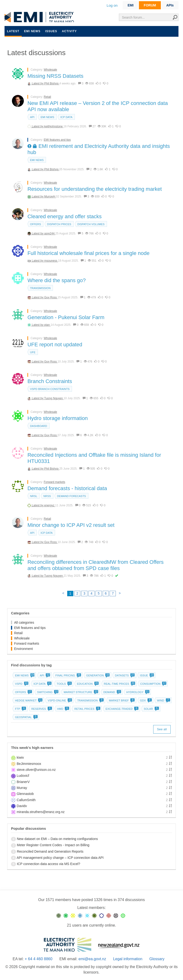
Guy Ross (51, 297)
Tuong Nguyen (54, 398)
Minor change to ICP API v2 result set (71, 525)
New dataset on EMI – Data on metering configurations (57, 839)
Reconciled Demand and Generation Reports (50, 851)
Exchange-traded (122, 709)
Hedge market (28, 700)
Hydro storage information (58, 418)
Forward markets (55, 482)
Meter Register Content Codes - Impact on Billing (53, 845)
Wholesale (51, 70)
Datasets (124, 675)
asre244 (50, 233)
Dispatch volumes (91, 224)
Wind (163, 700)
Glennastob (25, 794)
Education (87, 684)
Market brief (121, 700)
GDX (145, 700)
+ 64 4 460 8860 (39, 959)
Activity (69, 31)
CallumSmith (26, 800)
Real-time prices (119, 684)
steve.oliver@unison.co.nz (36, 770)
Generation (98, 675)
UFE (33, 352)
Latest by (38, 83)
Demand (112, 692)
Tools (64, 684)
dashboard (38, 426)
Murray (22, 788)
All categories (24, 622)
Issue (146, 675)
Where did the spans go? (57, 280)
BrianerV (23, 782)
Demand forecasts (71, 496)
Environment (23, 649)
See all (162, 729)
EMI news (32, 31)
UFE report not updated (55, 345)
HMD (63, 709)
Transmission (40, 288)
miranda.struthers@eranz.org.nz (41, 812)
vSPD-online (59, 700)
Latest (13, 31)
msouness (51, 261)
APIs (170, 5)
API (32, 117)
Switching (47, 692)
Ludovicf (23, 776)
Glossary (157, 959)
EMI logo (40, 17)
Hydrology (137, 692)
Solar (151, 709)
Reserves (41, 709)
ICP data (66, 117)
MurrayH (50, 197)
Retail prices (87, 709)
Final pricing (68, 675)
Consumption (153, 684)
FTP (20, 709)
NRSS (47, 496)
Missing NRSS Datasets (55, 76)
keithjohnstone (54, 126)
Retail (48, 97)
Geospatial (26, 717)
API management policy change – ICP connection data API (60, 858)
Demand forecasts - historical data (67, 488)
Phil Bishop (52, 83)
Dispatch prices (59, 224)
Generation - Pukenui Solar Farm (66, 317)
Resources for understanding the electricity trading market (95, 189)
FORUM (150, 5)
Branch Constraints (50, 381)
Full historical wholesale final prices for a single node (88, 253)
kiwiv (20, 757)
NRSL (34, 496)
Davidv (22, 806)
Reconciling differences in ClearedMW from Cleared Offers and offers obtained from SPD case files (95, 565)
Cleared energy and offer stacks (64, 216)
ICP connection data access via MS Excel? (49, 864)
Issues (51, 31)
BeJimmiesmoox (29, 764)
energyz (50, 505)
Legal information (128, 959)
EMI (130, 5)
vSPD (21, 684)
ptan (48, 325)
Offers (36, 224)
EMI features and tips (57, 140)
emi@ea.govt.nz (92, 959)
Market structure (80, 692)
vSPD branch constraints (50, 389)
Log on (112, 5)
